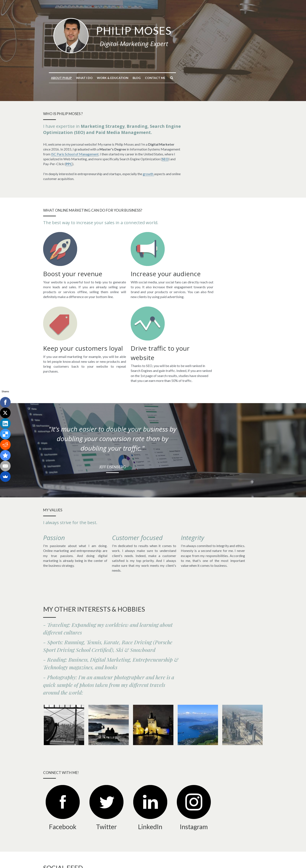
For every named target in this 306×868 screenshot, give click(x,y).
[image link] (112, 35)
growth (149, 164)
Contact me (196, 78)
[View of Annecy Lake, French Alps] (198, 650)
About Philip (102, 78)
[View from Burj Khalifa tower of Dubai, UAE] (242, 650)
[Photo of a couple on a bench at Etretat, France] (109, 650)
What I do (125, 78)
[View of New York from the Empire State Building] (64, 650)
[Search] (212, 78)
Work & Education (153, 78)
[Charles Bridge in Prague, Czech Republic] (153, 650)
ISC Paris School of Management (126, 149)
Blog (177, 78)
